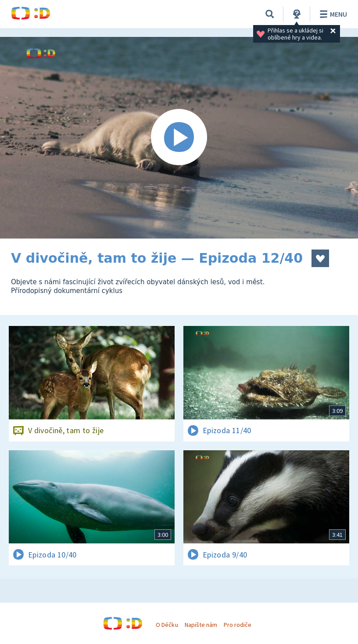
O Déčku (167, 625)
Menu (332, 14)
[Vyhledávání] (270, 14)
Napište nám (201, 625)
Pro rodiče (238, 625)
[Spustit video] (179, 138)
